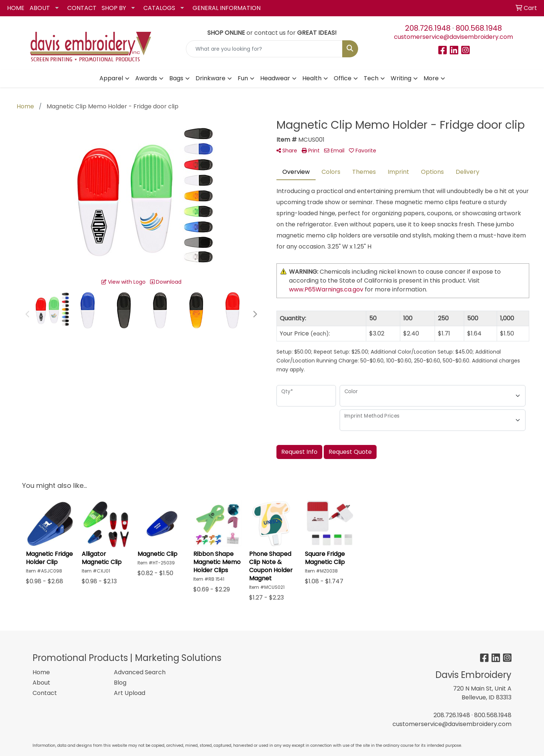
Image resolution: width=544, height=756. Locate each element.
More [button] (431, 78)
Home (41, 672)
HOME (16, 8)
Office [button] (343, 78)
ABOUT (40, 8)
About (41, 683)
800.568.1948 (479, 28)
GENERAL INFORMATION (227, 8)
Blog (120, 683)
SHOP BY (114, 8)
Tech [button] (371, 78)
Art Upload (130, 693)
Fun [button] (243, 78)
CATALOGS (159, 8)
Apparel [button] (111, 78)
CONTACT (82, 8)
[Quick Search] (264, 49)
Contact (45, 693)
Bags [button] (176, 78)
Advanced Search (140, 672)
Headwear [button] (275, 78)
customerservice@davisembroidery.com (453, 37)
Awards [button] (146, 78)
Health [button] (312, 78)
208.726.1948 (428, 28)
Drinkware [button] (210, 78)
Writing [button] (401, 78)
